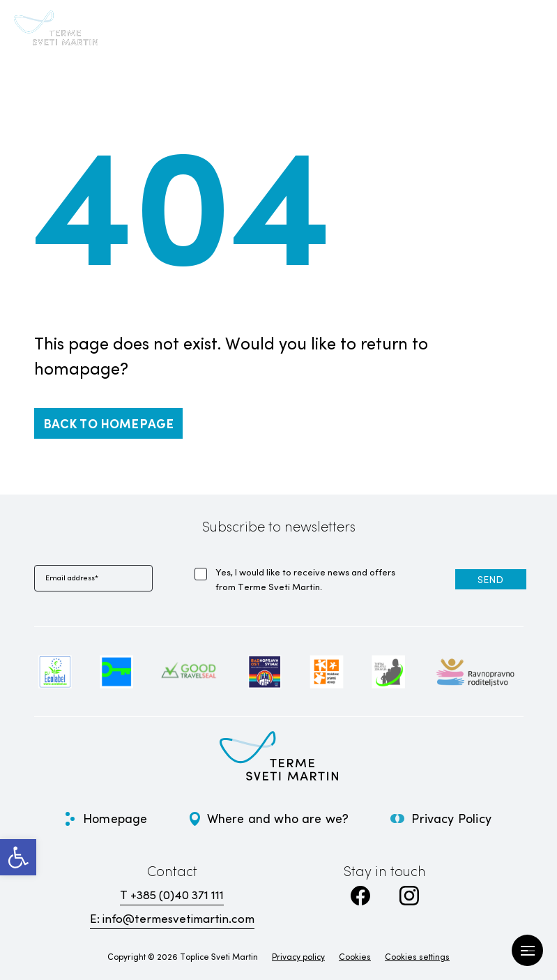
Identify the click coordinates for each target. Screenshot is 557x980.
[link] (18, 857)
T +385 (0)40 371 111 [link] (172, 895)
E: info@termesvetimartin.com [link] (172, 918)
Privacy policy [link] (298, 956)
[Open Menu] (528, 951)
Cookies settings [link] (417, 956)
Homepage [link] (115, 818)
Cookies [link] (355, 956)
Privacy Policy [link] (451, 818)
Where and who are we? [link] (278, 818)
